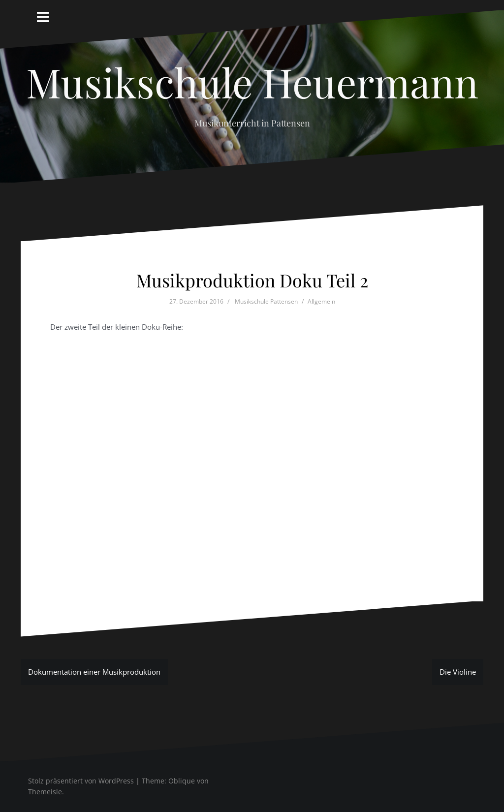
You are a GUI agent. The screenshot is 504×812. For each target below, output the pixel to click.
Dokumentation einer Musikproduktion (94, 672)
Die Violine (458, 672)
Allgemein (321, 301)
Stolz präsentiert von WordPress (81, 781)
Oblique (182, 781)
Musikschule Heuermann (252, 82)
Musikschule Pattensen (266, 301)
